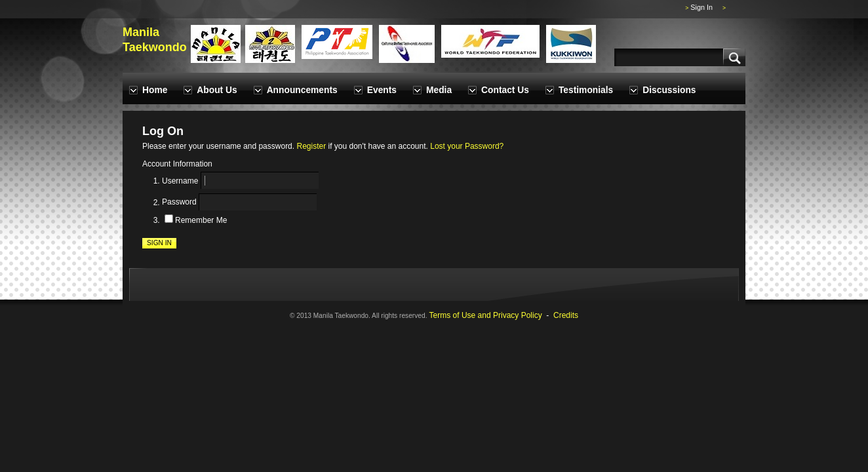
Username (180, 181)
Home (155, 90)
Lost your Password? (467, 146)
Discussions (669, 90)
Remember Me (201, 220)
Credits (566, 315)
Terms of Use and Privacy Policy (486, 315)
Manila (141, 32)
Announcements (302, 90)
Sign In (701, 7)
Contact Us (505, 90)
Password (179, 203)
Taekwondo (155, 47)
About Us (217, 90)
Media (439, 90)
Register (311, 146)
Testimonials (586, 90)
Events (382, 90)
